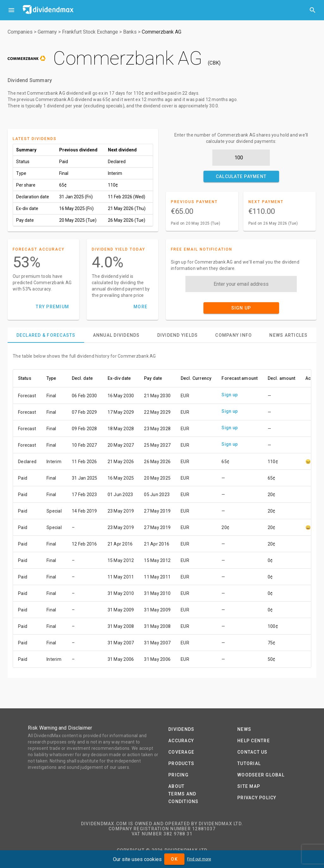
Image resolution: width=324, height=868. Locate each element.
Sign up (230, 395)
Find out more (199, 859)
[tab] (46, 335)
